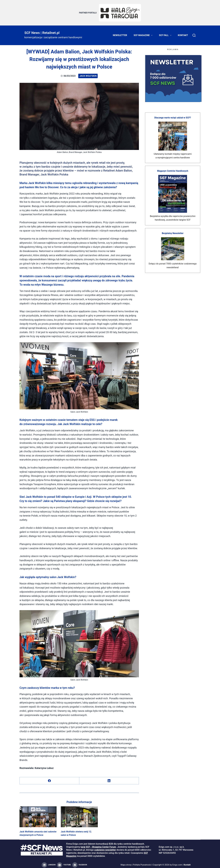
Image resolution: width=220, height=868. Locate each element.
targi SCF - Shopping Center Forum (98, 845)
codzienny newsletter (105, 848)
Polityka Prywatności (142, 863)
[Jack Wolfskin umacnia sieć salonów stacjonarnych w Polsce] (38, 815)
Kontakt (183, 34)
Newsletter (120, 34)
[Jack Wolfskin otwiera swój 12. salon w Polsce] (79, 815)
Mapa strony (125, 863)
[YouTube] (64, 863)
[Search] (194, 34)
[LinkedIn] (109, 779)
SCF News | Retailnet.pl (42, 31)
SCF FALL (166, 34)
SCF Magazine (144, 34)
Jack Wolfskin (88, 74)
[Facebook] (49, 779)
